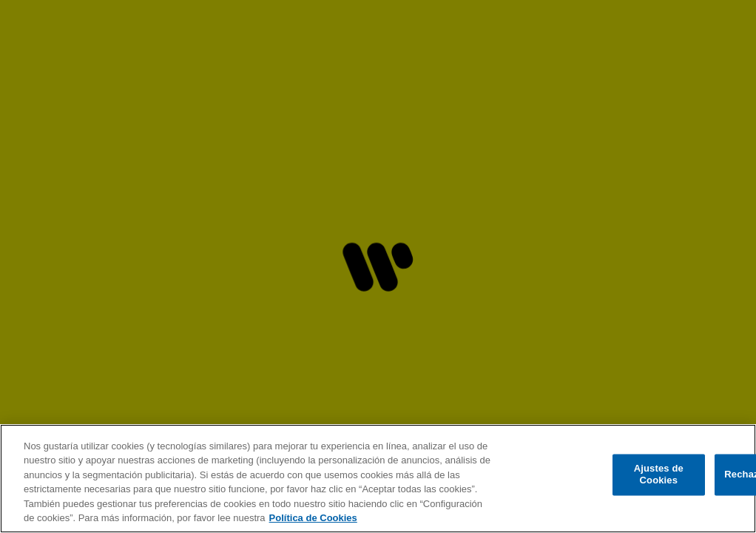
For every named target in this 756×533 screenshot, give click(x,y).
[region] (378, 479)
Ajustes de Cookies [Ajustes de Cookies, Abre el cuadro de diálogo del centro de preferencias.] (659, 475)
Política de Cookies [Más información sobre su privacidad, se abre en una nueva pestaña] (313, 518)
